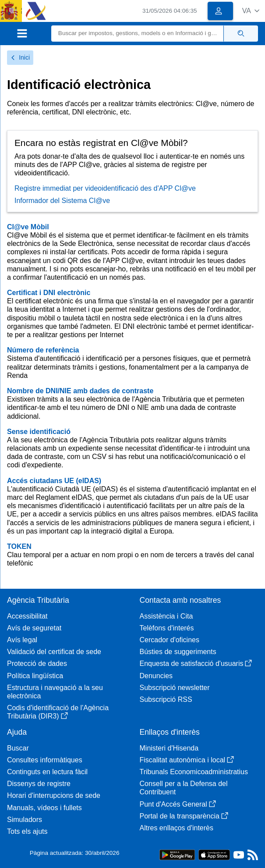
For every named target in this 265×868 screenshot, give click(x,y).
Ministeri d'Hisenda (169, 748)
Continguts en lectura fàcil (47, 772)
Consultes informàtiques (45, 760)
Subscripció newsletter (175, 688)
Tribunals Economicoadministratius (194, 772)
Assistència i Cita (166, 616)
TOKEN (19, 546)
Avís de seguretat (34, 628)
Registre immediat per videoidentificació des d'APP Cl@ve (105, 188)
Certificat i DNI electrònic (49, 293)
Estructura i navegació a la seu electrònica (55, 692)
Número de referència (43, 350)
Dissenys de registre (39, 784)
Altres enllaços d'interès (177, 828)
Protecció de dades (37, 663)
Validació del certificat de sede (54, 652)
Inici (20, 57)
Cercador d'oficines (170, 640)
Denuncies (156, 676)
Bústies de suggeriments (178, 652)
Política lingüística (35, 676)
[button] (251, 11)
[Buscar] (138, 34)
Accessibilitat (27, 616)
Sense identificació (39, 432)
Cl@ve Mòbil (28, 227)
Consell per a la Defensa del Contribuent (184, 788)
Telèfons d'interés (167, 628)
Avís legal (22, 640)
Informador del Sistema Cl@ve (62, 201)
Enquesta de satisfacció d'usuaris (196, 663)
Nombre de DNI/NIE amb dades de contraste (80, 391)
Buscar (18, 748)
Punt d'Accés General (178, 804)
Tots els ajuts (27, 831)
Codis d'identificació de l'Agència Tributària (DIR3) (58, 712)
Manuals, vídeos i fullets (44, 808)
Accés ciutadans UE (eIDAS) (54, 481)
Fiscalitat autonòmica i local (187, 760)
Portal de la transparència (184, 816)
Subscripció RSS (166, 699)
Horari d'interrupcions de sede (54, 795)
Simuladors (25, 820)
